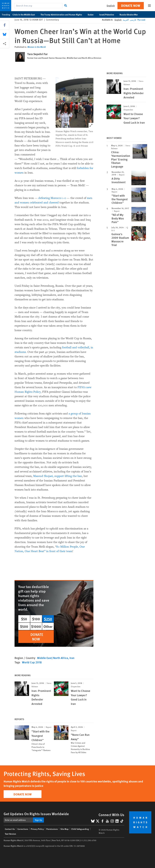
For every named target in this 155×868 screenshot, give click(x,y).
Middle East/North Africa (53, 658)
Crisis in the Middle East (25, 14)
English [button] (111, 6)
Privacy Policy (37, 829)
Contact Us (10, 829)
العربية (126, 20)
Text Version (10, 834)
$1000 (36, 626)
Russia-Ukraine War (130, 14)
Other (48, 626)
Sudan (92, 14)
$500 (24, 626)
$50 (24, 619)
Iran (72, 658)
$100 (36, 619)
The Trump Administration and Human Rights (63, 14)
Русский (141, 20)
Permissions (52, 829)
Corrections (23, 829)
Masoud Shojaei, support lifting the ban (58, 476)
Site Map (64, 829)
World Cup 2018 (32, 662)
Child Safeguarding (80, 829)
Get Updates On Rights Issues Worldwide (36, 814)
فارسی (133, 20)
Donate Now (131, 6)
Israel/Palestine (108, 14)
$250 (48, 619)
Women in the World (37, 47)
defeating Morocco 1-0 (52, 198)
